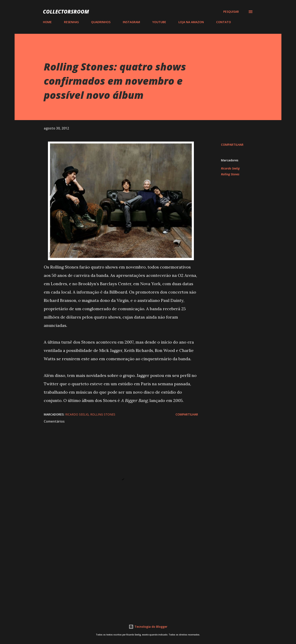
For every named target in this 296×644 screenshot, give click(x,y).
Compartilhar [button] (232, 145)
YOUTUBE (159, 22)
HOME (47, 22)
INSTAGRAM (131, 22)
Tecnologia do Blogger (148, 627)
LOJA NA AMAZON (191, 22)
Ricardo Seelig (230, 168)
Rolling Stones (230, 174)
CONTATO (224, 22)
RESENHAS (71, 22)
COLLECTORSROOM (66, 12)
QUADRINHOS (101, 22)
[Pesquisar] (231, 12)
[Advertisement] (114, 561)
